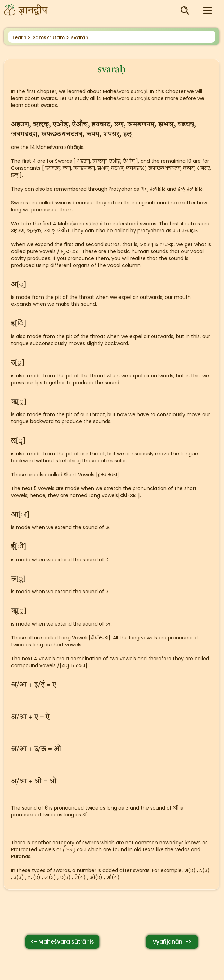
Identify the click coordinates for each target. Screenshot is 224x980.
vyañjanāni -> (172, 942)
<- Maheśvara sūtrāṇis (62, 942)
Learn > (21, 37)
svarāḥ (80, 37)
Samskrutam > (51, 37)
